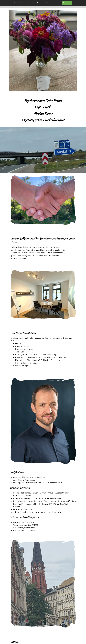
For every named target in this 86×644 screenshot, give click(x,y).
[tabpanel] (43, 110)
